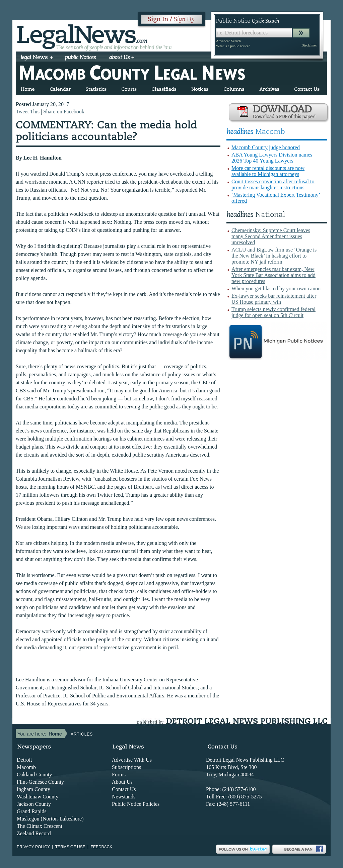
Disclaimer (309, 45)
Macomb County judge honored (266, 147)
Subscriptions (126, 767)
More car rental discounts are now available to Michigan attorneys (268, 171)
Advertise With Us (132, 760)
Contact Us (124, 789)
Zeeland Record (34, 833)
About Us (122, 782)
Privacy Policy (33, 847)
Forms (119, 775)
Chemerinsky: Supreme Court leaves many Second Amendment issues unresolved (271, 236)
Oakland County (34, 775)
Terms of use (70, 847)
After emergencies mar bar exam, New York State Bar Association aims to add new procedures (273, 275)
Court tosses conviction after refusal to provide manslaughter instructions (273, 184)
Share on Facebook (64, 112)
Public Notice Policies (136, 804)
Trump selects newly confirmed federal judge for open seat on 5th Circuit (273, 312)
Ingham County (33, 789)
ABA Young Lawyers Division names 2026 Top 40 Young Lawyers (272, 158)
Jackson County (34, 804)
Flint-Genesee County (40, 782)
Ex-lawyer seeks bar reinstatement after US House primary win (274, 299)
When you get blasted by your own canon (276, 288)
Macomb (26, 767)
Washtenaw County (38, 797)
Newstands (124, 797)
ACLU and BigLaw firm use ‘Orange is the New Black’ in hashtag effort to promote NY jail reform (274, 256)
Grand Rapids (31, 811)
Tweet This (28, 112)
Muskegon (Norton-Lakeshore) (50, 819)
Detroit (24, 760)
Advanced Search (228, 41)
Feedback (102, 847)
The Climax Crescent (40, 826)
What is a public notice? (233, 46)
